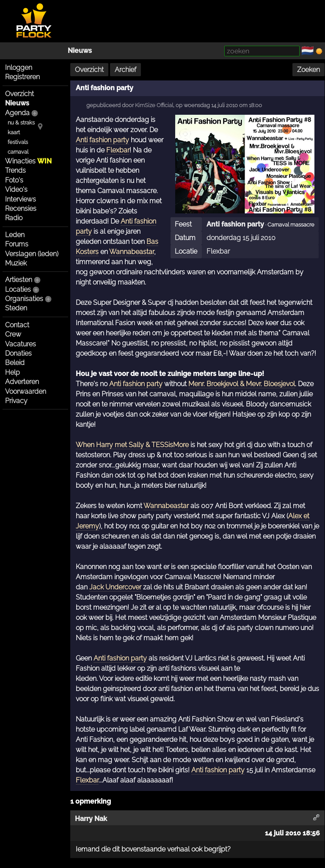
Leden (15, 235)
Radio (14, 218)
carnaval (18, 152)
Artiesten (19, 280)
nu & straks (21, 123)
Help (12, 372)
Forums (17, 244)
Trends (15, 170)
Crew (13, 334)
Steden (16, 308)
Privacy (16, 401)
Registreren (22, 77)
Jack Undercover (115, 587)
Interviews (21, 199)
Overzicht (19, 94)
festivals (18, 142)
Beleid (15, 363)
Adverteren (22, 382)
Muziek (16, 263)
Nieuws (80, 51)
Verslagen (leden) (32, 254)
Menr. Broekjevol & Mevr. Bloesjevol (242, 384)
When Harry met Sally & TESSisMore (132, 445)
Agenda (17, 113)
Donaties (18, 353)
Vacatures (21, 344)
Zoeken (308, 70)
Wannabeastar (132, 252)
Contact (17, 325)
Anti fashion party (235, 224)
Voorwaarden (26, 391)
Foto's (14, 180)
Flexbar (218, 251)
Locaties (18, 289)
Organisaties (24, 299)
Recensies (21, 209)
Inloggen (19, 68)
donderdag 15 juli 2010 (241, 238)
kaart (14, 132)
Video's (16, 189)
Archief (125, 70)
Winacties (28, 161)
